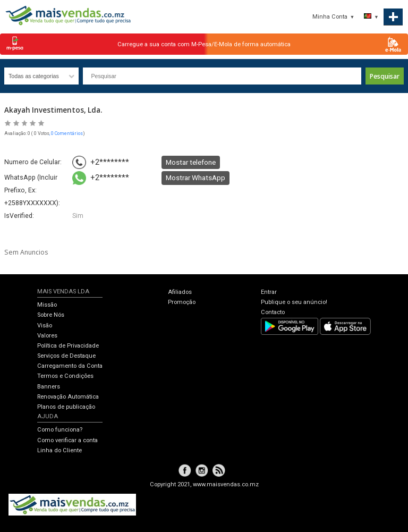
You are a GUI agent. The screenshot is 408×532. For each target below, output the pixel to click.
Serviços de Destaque (66, 356)
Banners (49, 387)
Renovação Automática (68, 397)
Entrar (269, 292)
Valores (47, 336)
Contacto (273, 312)
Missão (47, 305)
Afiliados (180, 292)
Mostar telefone (191, 162)
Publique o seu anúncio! (294, 302)
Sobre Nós (51, 315)
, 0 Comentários (66, 133)
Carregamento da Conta (70, 366)
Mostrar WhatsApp (195, 178)
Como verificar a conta (67, 440)
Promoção (182, 302)
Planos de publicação (66, 407)
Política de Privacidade (68, 346)
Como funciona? (60, 430)
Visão (45, 326)
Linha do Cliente (59, 450)
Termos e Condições (65, 376)
